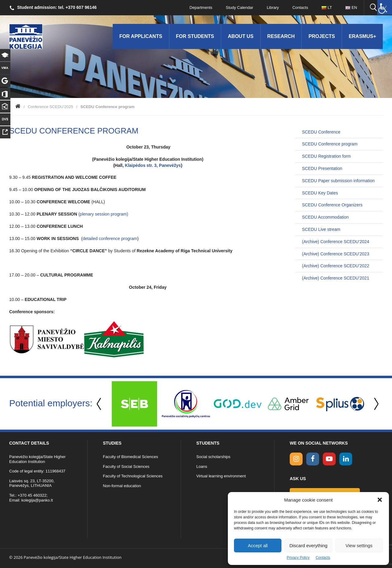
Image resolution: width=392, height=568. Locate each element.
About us (241, 36)
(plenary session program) (103, 214)
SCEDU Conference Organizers (332, 205)
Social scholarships (213, 457)
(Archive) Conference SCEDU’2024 (335, 242)
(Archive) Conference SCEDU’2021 (335, 278)
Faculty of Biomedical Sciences (130, 457)
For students (195, 36)
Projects (322, 36)
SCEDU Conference (321, 132)
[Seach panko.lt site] (373, 8)
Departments (201, 8)
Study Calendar (239, 8)
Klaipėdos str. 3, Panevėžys (153, 165)
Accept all (258, 545)
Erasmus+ (362, 36)
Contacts (323, 558)
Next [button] (375, 404)
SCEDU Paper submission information (338, 181)
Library (273, 8)
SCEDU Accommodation (325, 217)
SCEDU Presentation (322, 168)
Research (281, 36)
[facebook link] (313, 459)
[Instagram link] (296, 459)
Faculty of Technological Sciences (133, 476)
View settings (359, 545)
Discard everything (308, 545)
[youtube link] (329, 459)
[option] (134, 404)
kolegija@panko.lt (37, 500)
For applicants (141, 36)
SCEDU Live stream (321, 229)
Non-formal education (122, 486)
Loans (202, 466)
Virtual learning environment (221, 476)
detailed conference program (110, 239)
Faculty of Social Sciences (126, 466)
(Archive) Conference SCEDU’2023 (335, 254)
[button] (380, 500)
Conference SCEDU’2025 (51, 107)
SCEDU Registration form (326, 156)
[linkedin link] (346, 459)
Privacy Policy (298, 558)
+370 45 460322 (32, 495)
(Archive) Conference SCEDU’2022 (335, 266)
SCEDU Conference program (330, 144)
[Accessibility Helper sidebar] (385, 7)
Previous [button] (100, 404)
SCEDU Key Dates (320, 193)
